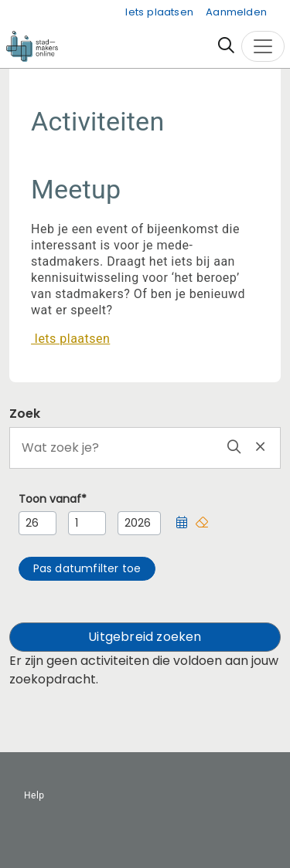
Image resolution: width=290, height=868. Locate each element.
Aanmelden (236, 12)
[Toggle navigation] (263, 46)
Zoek (25, 414)
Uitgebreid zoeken (145, 637)
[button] (182, 523)
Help (34, 795)
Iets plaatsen (159, 12)
